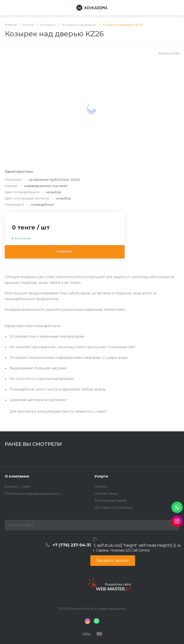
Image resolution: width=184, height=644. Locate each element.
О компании (17, 476)
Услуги (101, 476)
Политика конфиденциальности (32, 494)
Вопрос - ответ (18, 487)
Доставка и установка (113, 508)
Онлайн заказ (106, 494)
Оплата (101, 487)
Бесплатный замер (111, 501)
